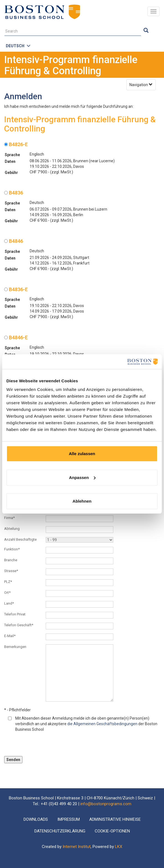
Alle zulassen (82, 454)
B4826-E (16, 144)
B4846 (14, 241)
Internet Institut (77, 847)
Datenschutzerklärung (60, 831)
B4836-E (16, 289)
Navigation (141, 85)
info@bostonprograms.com (106, 804)
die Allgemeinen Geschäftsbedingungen (102, 724)
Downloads (36, 819)
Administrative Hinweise (115, 819)
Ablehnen (82, 501)
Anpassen (82, 477)
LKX (119, 847)
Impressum (69, 819)
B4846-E (16, 337)
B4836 (14, 193)
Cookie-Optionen (112, 831)
